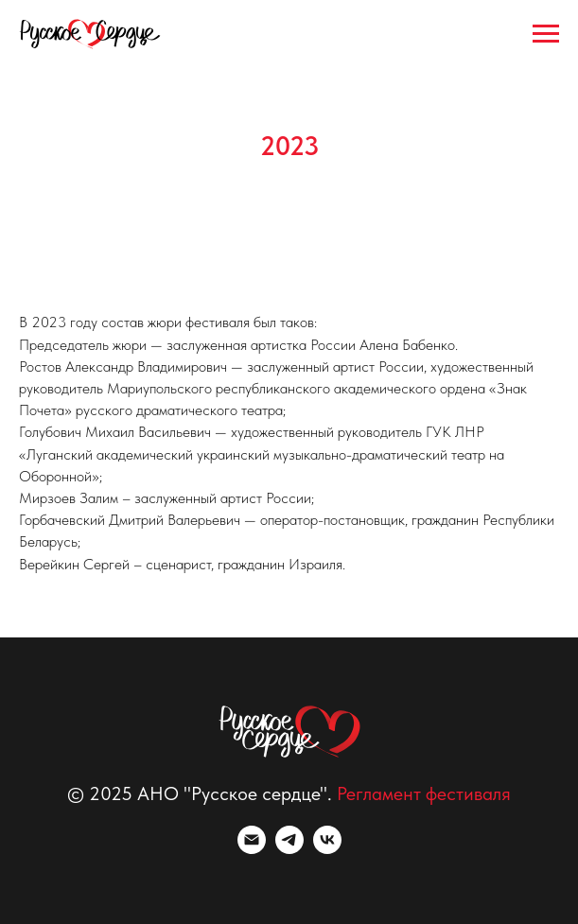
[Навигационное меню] (546, 34)
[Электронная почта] (252, 849)
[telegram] (289, 849)
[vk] (327, 849)
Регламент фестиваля (424, 793)
